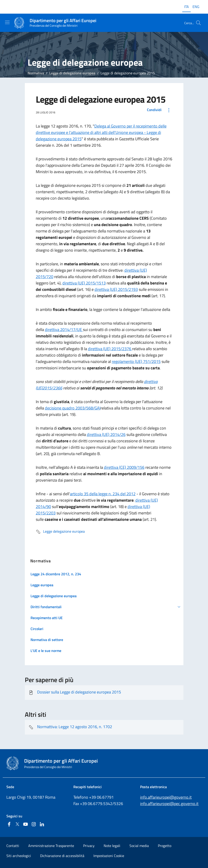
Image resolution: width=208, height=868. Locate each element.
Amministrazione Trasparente (51, 846)
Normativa (36, 73)
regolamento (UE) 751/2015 (136, 361)
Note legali (112, 846)
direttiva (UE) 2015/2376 (110, 349)
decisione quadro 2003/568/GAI (73, 408)
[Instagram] (34, 825)
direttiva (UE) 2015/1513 (84, 283)
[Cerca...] (198, 23)
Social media (139, 846)
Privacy (89, 846)
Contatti (13, 846)
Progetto (165, 846)
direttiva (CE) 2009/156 (124, 467)
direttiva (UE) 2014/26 (106, 434)
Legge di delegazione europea (72, 73)
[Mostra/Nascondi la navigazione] (7, 22)
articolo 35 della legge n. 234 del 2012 (103, 494)
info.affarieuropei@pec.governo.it (169, 804)
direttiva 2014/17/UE (64, 330)
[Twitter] (17, 825)
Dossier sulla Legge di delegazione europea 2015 (75, 693)
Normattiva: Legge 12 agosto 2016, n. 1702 (70, 727)
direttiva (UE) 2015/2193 (116, 289)
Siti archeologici (19, 856)
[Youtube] (26, 825)
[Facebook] (9, 825)
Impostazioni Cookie (109, 856)
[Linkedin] (42, 825)
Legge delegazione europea (60, 532)
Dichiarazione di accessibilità (62, 856)
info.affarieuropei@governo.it (166, 797)
